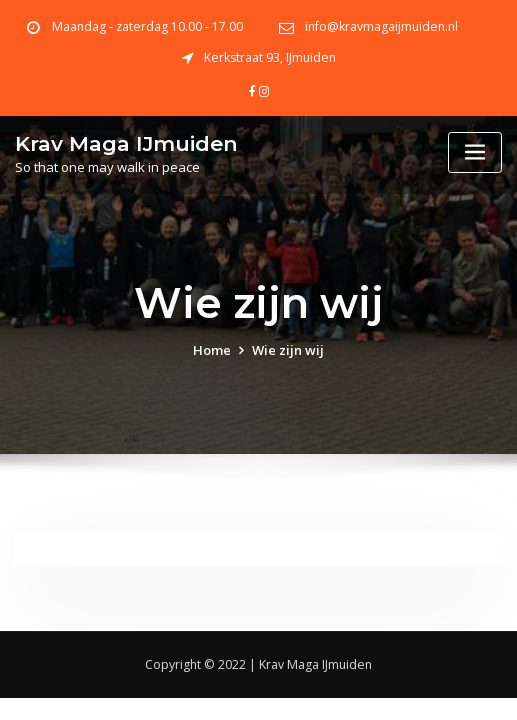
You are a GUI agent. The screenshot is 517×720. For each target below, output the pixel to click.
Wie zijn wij (288, 350)
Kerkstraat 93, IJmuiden (270, 57)
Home (212, 350)
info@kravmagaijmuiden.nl (381, 26)
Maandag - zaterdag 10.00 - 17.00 (147, 26)
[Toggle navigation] (475, 152)
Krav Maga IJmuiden (126, 143)
